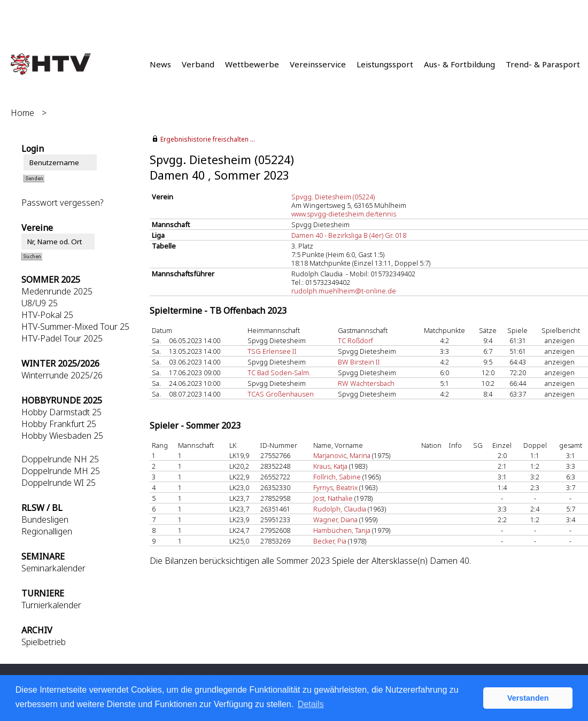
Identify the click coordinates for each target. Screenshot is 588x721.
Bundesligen (45, 520)
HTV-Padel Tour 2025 (62, 338)
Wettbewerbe (252, 64)
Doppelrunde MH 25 (61, 471)
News (160, 64)
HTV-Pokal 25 (47, 315)
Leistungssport (385, 64)
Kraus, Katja (330, 466)
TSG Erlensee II (272, 351)
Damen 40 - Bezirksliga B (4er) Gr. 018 (349, 235)
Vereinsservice (318, 64)
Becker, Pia (330, 541)
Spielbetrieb (44, 642)
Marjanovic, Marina (342, 455)
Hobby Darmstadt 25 (61, 412)
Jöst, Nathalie (333, 498)
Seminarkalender (53, 568)
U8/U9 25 (40, 303)
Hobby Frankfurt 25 (59, 424)
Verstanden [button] (528, 698)
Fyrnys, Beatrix (335, 487)
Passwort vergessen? (62, 203)
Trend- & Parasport (543, 64)
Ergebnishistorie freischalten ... (208, 139)
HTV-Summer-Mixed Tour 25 (75, 327)
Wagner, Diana (335, 520)
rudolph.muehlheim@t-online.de (344, 291)
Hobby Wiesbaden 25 (62, 436)
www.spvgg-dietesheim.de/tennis (344, 214)
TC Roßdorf (355, 340)
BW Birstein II (359, 362)
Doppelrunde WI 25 (59, 483)
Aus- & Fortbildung (459, 64)
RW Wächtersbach (366, 383)
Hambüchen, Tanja (342, 530)
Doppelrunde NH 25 (60, 459)
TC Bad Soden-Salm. (279, 373)
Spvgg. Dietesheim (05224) (333, 197)
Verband (198, 64)
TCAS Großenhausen (281, 394)
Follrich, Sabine (337, 477)
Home (22, 113)
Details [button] (311, 704)
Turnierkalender (51, 605)
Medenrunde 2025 (57, 291)
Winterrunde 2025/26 (62, 375)
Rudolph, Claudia (340, 509)
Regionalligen (47, 531)
